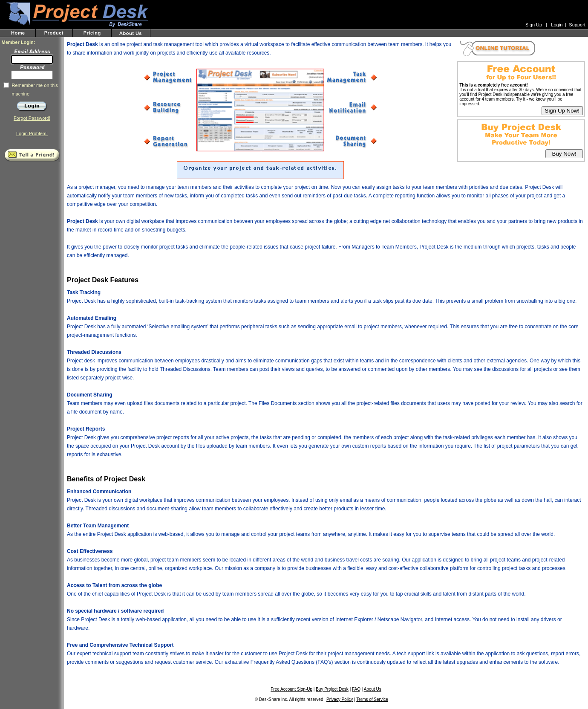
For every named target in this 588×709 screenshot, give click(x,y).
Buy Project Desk (332, 689)
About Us (373, 689)
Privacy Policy (340, 699)
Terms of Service (372, 699)
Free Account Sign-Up (291, 689)
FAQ (356, 689)
